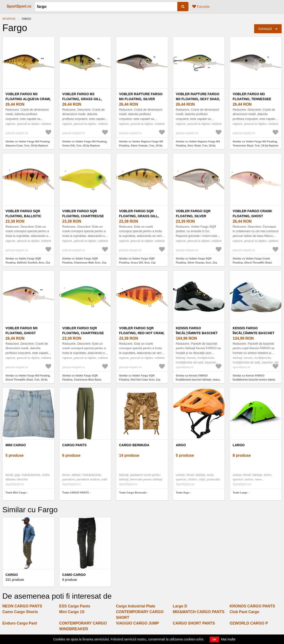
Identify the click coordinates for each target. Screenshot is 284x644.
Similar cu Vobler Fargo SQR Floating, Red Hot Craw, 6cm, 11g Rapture (140, 379)
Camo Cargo (74, 575)
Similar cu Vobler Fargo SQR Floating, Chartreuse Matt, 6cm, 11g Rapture (84, 262)
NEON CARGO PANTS (22, 606)
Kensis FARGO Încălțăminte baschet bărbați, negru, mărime (198, 333)
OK (214, 639)
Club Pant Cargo (244, 612)
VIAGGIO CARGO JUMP (137, 623)
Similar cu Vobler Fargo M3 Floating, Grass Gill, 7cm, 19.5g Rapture (85, 143)
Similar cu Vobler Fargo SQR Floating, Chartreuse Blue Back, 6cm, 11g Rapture (82, 379)
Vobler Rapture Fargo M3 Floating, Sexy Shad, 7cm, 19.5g (198, 99)
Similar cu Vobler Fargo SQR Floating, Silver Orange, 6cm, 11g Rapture (197, 262)
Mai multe (228, 639)
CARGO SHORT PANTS (194, 623)
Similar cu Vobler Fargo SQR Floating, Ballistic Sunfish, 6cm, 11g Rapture (28, 262)
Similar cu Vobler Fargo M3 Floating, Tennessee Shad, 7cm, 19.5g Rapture (255, 143)
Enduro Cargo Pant (20, 623)
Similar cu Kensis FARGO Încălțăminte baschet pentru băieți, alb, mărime (254, 379)
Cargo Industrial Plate (135, 606)
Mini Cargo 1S (72, 612)
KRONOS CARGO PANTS (252, 606)
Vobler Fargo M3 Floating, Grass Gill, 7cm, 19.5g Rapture (82, 99)
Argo (181, 445)
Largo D (180, 606)
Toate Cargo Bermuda (133, 493)
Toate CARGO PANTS (76, 493)
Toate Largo (240, 493)
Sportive (9, 19)
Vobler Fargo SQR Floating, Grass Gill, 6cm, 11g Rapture (139, 216)
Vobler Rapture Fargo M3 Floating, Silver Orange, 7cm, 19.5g (141, 99)
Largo (239, 445)
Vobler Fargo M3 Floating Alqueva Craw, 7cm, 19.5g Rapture (28, 99)
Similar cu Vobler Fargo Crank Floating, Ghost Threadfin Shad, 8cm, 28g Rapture (252, 262)
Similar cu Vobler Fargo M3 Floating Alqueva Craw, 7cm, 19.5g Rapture (28, 143)
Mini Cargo (16, 445)
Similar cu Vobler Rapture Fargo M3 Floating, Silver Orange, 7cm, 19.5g (141, 143)
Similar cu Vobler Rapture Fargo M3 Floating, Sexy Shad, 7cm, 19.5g (198, 143)
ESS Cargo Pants (75, 606)
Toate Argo (183, 493)
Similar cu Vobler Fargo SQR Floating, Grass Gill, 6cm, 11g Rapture (137, 262)
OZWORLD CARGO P (249, 623)
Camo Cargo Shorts (20, 612)
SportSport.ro (19, 6)
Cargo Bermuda (134, 445)
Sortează (265, 29)
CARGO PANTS (74, 445)
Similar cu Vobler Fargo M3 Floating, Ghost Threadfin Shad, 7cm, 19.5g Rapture (28, 379)
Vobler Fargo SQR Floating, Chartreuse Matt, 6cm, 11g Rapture (84, 216)
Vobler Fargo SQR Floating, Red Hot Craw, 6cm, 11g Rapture (142, 333)
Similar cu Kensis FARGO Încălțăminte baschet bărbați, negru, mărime (198, 379)
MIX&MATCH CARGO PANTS (199, 612)
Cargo (12, 575)
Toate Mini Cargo (16, 493)
